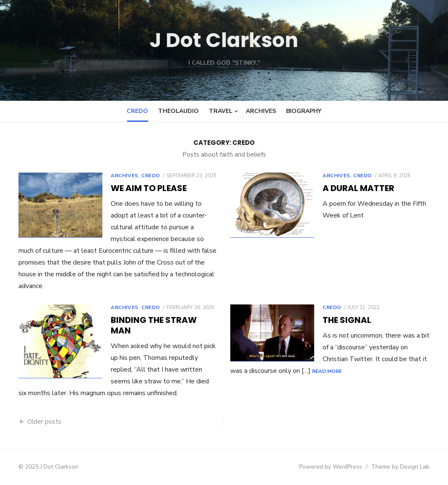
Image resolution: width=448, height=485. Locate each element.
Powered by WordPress (331, 467)
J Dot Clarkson (224, 40)
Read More (327, 371)
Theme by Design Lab (400, 467)
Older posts (44, 422)
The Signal (347, 320)
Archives (261, 111)
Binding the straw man (154, 325)
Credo (137, 111)
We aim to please (149, 188)
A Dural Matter (358, 188)
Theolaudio (178, 111)
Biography (304, 111)
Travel (221, 111)
